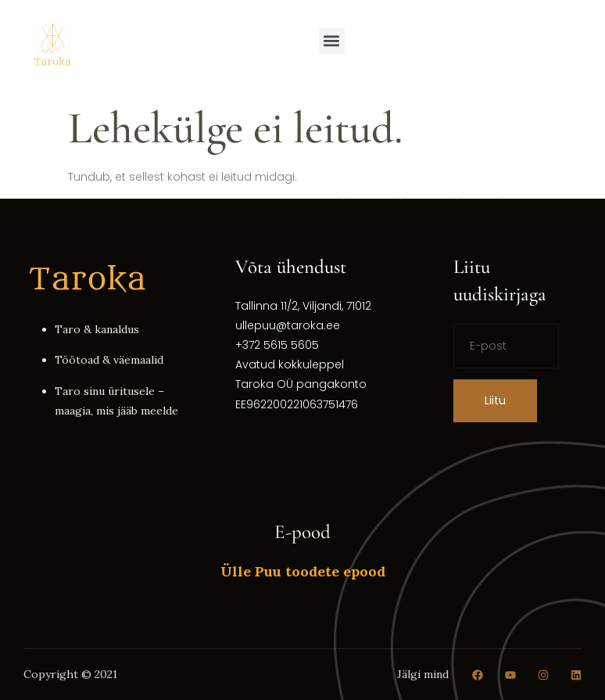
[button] (332, 41)
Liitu (495, 400)
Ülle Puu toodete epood (303, 571)
